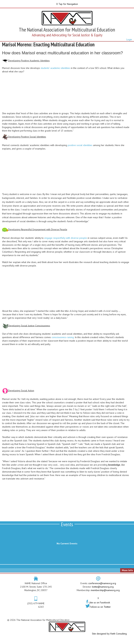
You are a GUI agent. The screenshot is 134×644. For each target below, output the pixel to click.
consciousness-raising (63, 337)
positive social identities (80, 145)
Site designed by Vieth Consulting (109, 634)
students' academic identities (55, 68)
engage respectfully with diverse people (66, 238)
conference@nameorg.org (102, 583)
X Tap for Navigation (67, 4)
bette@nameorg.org (103, 587)
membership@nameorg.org (105, 590)
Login (129, 39)
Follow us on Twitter (98, 607)
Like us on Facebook (98, 602)
